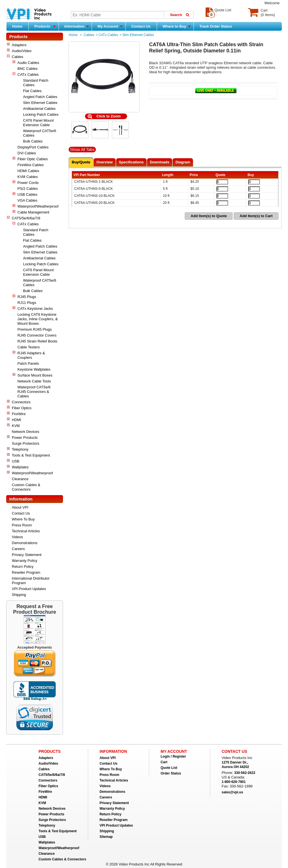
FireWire (19, 414)
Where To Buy (23, 519)
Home (17, 26)
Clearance (20, 479)
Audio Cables (28, 63)
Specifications (131, 162)
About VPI (20, 507)
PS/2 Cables (28, 189)
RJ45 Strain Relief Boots (37, 341)
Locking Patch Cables (41, 114)
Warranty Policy (25, 561)
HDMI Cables (28, 171)
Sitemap (106, 837)
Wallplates (20, 467)
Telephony (20, 449)
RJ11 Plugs (27, 303)
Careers (18, 549)
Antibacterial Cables (39, 109)
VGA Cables (27, 200)
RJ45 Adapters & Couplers (31, 355)
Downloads (160, 162)
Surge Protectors (26, 443)
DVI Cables (27, 153)
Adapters (19, 45)
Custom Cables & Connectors (26, 487)
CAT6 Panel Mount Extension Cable (38, 123)
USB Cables (27, 194)
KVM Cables (28, 177)
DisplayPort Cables (33, 147)
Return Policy (23, 567)
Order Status (171, 773)
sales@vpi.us (232, 792)
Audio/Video (22, 51)
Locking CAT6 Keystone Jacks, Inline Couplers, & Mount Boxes (38, 319)
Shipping (19, 595)
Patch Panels (28, 363)
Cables (17, 57)
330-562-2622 (245, 773)
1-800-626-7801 (234, 782)
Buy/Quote (81, 162)
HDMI (16, 420)
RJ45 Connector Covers (37, 335)
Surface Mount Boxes (35, 375)
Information (77, 26)
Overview (105, 162)
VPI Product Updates (29, 589)
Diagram (183, 162)
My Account (110, 26)
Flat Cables (32, 91)
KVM (16, 426)
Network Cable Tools (34, 381)
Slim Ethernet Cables (40, 103)
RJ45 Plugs (27, 297)
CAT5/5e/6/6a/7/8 (26, 218)
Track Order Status (216, 26)
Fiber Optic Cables (33, 159)
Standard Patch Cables (36, 83)
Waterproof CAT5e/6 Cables (40, 133)
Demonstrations (25, 543)
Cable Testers (29, 347)
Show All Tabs (82, 150)
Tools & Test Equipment (31, 455)
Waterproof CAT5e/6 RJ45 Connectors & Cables (34, 392)
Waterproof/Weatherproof (38, 206)
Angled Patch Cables (40, 97)
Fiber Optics (22, 408)
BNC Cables (28, 69)
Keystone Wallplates (34, 369)
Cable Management (33, 212)
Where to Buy (176, 26)
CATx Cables (28, 74)
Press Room (22, 525)
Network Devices (26, 432)
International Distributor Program (31, 581)
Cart (164, 762)
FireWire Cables (31, 165)
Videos (17, 537)
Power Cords (28, 183)
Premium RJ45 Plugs (35, 329)
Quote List (169, 768)
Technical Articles (26, 531)
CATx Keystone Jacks (35, 309)
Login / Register (173, 756)
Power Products (25, 438)
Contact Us (141, 26)
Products (45, 26)
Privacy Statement (27, 555)
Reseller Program (26, 572)
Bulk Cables (33, 141)
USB (16, 461)
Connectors (21, 402)
